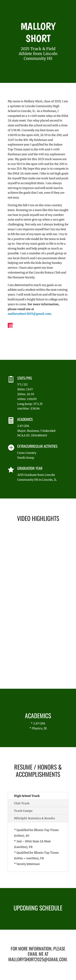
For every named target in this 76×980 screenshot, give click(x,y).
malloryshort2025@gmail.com (29, 314)
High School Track (27, 796)
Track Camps (23, 811)
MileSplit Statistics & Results (34, 818)
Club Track (22, 803)
